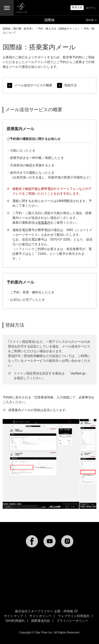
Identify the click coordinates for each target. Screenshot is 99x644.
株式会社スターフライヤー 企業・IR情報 (46, 611)
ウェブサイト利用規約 (74, 616)
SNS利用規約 (15, 621)
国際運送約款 (41, 621)
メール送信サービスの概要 (33, 85)
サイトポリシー (40, 616)
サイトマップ (13, 616)
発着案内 (44, 223)
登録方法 (70, 85)
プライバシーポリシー (72, 621)
